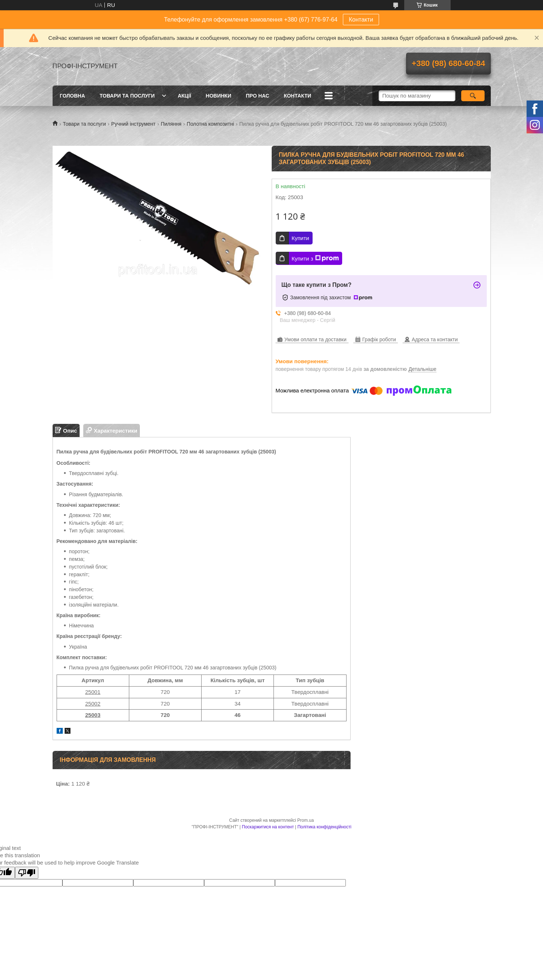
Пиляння (171, 124)
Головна (72, 96)
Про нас (257, 96)
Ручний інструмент (133, 124)
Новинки (218, 96)
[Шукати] (473, 96)
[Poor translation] (27, 873)
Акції (185, 96)
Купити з (315, 258)
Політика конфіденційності (324, 827)
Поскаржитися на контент (268, 827)
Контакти (361, 20)
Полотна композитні (210, 124)
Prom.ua (305, 820)
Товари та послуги (127, 96)
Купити (301, 238)
